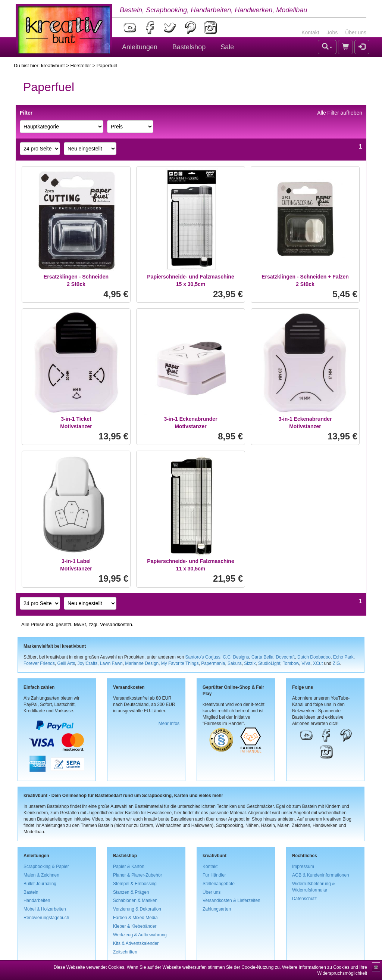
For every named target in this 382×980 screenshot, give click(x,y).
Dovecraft (285, 657)
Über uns (356, 32)
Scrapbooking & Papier (46, 867)
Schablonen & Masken (135, 900)
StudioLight (269, 663)
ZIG (336, 663)
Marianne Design (142, 663)
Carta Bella (262, 657)
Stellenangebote (219, 884)
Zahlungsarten (217, 909)
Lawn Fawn (111, 663)
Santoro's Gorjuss (203, 657)
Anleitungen (140, 47)
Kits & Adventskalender (136, 943)
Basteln (31, 892)
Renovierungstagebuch (46, 918)
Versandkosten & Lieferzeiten (231, 900)
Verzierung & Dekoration (137, 909)
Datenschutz (304, 899)
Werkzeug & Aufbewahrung (140, 935)
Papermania (213, 663)
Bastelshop (189, 47)
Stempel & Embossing (135, 884)
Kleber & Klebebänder (135, 926)
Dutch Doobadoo (314, 657)
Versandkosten (116, 624)
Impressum (303, 867)
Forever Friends (39, 663)
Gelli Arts (66, 663)
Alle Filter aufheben (340, 113)
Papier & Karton (129, 867)
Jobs (332, 32)
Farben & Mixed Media (135, 918)
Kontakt (310, 32)
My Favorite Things (180, 663)
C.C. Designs (236, 657)
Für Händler (214, 875)
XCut (318, 663)
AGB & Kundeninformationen (321, 875)
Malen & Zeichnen (41, 875)
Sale (227, 47)
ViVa (306, 663)
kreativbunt (53, 66)
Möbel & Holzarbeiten (45, 909)
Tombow (291, 663)
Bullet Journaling (40, 884)
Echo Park (343, 657)
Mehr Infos (169, 724)
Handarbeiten (37, 900)
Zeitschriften (125, 952)
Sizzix (250, 663)
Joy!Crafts (88, 663)
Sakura (235, 663)
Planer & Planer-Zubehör (138, 875)
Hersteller (81, 66)
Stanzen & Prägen (131, 892)
